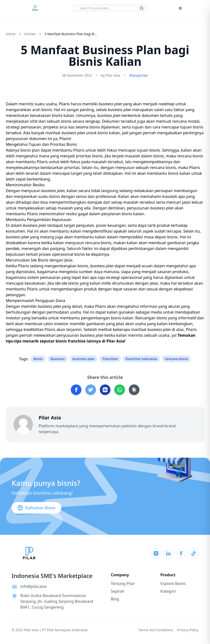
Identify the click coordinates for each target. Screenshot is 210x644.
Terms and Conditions (156, 630)
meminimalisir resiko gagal (63, 214)
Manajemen (139, 75)
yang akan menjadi (137, 104)
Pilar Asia (115, 341)
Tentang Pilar (123, 584)
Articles (30, 34)
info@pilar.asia (33, 586)
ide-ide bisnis (67, 283)
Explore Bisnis (173, 584)
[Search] (142, 8)
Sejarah (118, 591)
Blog (115, 599)
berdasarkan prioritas (60, 168)
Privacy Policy (188, 630)
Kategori (168, 591)
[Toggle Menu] (180, 8)
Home (11, 34)
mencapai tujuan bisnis (139, 150)
